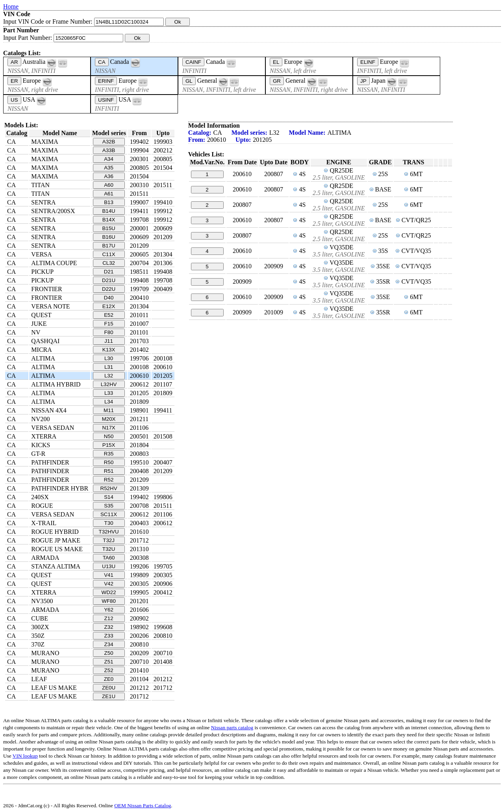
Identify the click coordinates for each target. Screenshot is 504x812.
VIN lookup (25, 756)
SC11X (109, 514)
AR (14, 62)
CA (102, 62)
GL (189, 81)
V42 (109, 584)
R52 (109, 480)
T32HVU (109, 532)
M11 (109, 410)
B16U (108, 237)
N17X (108, 428)
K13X (109, 350)
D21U (109, 280)
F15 (109, 324)
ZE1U (109, 696)
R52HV (109, 488)
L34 (109, 402)
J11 (109, 341)
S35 (109, 506)
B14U (108, 211)
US (14, 100)
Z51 (109, 662)
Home (11, 7)
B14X (109, 220)
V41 (109, 575)
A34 (109, 159)
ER (14, 81)
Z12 (109, 618)
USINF (106, 100)
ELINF (368, 62)
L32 (109, 376)
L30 (109, 358)
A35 (109, 168)
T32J (109, 540)
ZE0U (109, 688)
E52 (109, 315)
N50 (109, 436)
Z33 (109, 636)
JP (363, 81)
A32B (109, 142)
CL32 (109, 263)
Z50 (109, 653)
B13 (109, 202)
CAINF (193, 62)
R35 (109, 454)
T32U (109, 549)
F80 (109, 332)
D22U (109, 289)
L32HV (109, 384)
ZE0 (109, 679)
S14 (109, 497)
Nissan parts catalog (232, 727)
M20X (109, 419)
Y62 (109, 610)
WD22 (109, 592)
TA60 (109, 558)
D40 (109, 298)
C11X (108, 254)
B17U (108, 246)
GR (277, 81)
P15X (109, 445)
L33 (109, 393)
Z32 (109, 627)
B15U (108, 228)
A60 (109, 185)
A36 (109, 176)
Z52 (109, 670)
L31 (109, 367)
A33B (109, 150)
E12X (109, 306)
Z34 (109, 644)
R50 (109, 462)
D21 (109, 272)
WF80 (109, 601)
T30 (109, 523)
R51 (109, 471)
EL (276, 62)
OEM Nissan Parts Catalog (143, 805)
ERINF (106, 81)
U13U (109, 566)
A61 (109, 194)
